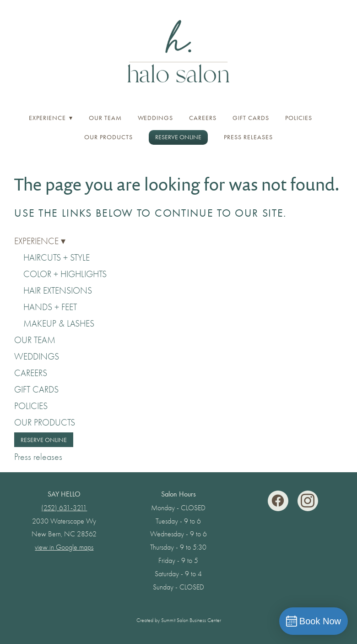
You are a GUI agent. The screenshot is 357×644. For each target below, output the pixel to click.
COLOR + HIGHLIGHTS (65, 274)
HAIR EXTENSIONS (58, 291)
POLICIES (299, 118)
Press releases (248, 137)
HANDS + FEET (50, 307)
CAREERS (203, 118)
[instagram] (308, 501)
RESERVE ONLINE (178, 137)
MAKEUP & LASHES (59, 324)
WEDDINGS (156, 118)
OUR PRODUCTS (108, 137)
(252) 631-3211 (64, 508)
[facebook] (278, 501)
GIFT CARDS (251, 118)
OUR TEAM (105, 118)
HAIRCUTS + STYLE (57, 258)
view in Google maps (64, 547)
